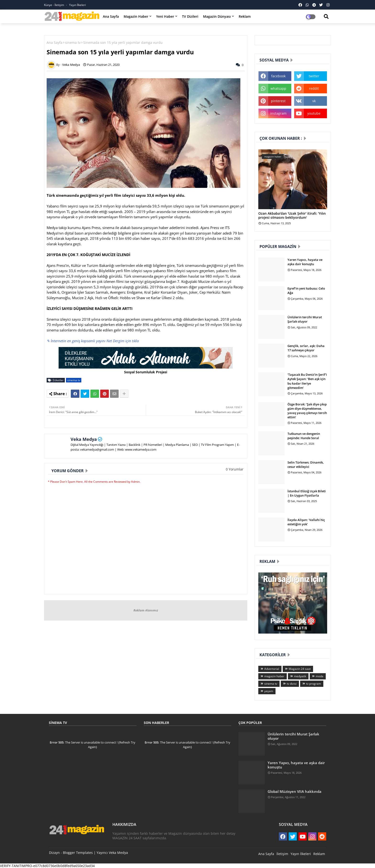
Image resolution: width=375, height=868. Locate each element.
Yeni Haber (165, 16)
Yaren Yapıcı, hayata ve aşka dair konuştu (305, 262)
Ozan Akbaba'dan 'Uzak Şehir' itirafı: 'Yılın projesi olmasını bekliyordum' (292, 216)
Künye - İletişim (54, 5)
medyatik (300, 676)
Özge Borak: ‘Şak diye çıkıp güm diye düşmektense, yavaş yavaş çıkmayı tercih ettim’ (307, 411)
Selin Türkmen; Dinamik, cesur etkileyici (306, 465)
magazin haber (274, 676)
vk (314, 101)
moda (320, 676)
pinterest (278, 101)
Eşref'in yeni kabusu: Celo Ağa (306, 291)
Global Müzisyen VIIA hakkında (295, 791)
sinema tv (73, 42)
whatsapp (278, 88)
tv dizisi (292, 684)
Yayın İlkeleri (77, 5)
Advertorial (272, 669)
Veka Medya (84, 439)
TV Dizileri (190, 16)
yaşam (269, 691)
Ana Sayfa (111, 16)
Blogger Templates (78, 853)
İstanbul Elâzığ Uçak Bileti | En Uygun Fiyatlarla (307, 493)
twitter (314, 76)
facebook (278, 76)
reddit (314, 88)
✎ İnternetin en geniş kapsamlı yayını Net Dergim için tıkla (93, 341)
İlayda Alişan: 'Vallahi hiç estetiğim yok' (306, 522)
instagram (278, 113)
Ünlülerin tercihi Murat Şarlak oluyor (305, 319)
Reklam (245, 16)
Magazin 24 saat (300, 669)
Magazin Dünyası (217, 16)
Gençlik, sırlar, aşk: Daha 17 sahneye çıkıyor (306, 348)
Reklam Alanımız (146, 610)
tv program (314, 684)
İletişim (282, 854)
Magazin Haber (136, 16)
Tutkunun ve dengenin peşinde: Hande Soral (304, 436)
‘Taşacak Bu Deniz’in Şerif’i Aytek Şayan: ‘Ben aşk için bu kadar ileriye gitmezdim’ (307, 381)
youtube (314, 113)
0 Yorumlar (235, 469)
